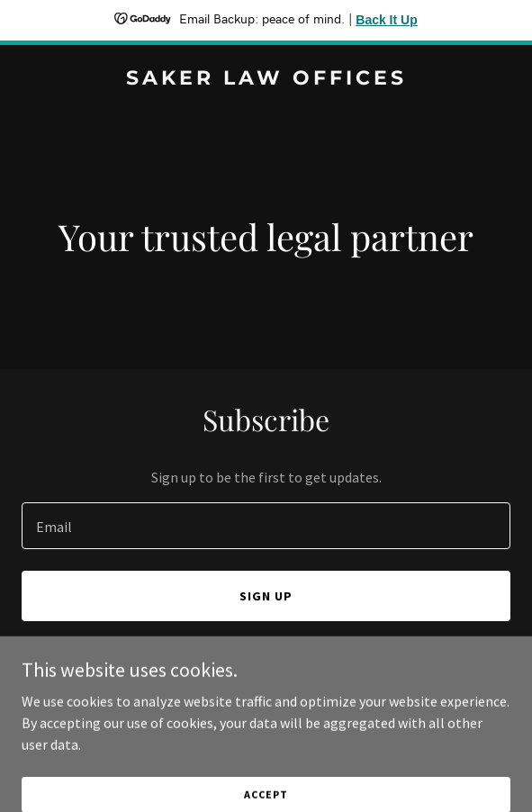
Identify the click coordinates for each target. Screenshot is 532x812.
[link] (266, 79)
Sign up (266, 596)
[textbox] (266, 526)
